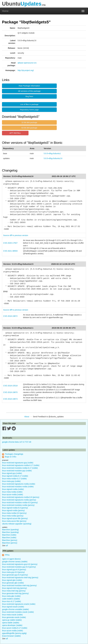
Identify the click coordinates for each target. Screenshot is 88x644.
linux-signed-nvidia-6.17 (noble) (15, 476)
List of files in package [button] (29, 104)
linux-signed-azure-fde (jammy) (15, 518)
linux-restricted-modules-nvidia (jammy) (18, 505)
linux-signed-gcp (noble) (12, 473)
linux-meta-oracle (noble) (12, 615)
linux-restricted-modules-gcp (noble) (17, 471)
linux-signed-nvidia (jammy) (13, 510)
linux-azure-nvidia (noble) (13, 495)
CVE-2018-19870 (10, 392)
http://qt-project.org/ (26, 70)
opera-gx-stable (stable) (12, 620)
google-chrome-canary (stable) (15, 562)
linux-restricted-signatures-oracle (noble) (19, 604)
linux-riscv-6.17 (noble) (12, 601)
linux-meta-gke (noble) (11, 596)
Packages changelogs (14, 454)
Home (5, 11)
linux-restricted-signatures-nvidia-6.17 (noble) (21, 465)
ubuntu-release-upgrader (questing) (17, 524)
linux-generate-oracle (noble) (14, 617)
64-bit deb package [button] (29, 128)
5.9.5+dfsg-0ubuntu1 (52, 153)
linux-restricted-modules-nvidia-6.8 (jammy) (20, 502)
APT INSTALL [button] (15, 133)
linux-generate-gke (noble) (13, 583)
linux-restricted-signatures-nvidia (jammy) (19, 500)
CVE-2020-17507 (10, 243)
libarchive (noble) (9, 535)
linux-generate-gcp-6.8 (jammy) (15, 575)
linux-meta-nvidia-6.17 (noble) (14, 479)
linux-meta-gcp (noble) (11, 481)
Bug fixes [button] (29, 96)
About (27, 417)
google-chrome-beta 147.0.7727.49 (17, 442)
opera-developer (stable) (12, 625)
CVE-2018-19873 (10, 399)
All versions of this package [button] (29, 91)
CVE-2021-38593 (10, 251)
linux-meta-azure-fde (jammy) (14, 521)
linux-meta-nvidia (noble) (12, 492)
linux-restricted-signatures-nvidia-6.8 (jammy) (21, 497)
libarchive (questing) (10, 530)
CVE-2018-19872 (10, 316)
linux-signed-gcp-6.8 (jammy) (14, 570)
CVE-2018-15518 (10, 386)
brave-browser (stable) (11, 636)
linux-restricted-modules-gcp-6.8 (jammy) (19, 567)
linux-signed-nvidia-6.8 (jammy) (15, 508)
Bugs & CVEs (11, 457)
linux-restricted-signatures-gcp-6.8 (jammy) (20, 564)
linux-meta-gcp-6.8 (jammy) (13, 572)
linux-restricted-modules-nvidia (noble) (18, 487)
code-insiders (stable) (11, 599)
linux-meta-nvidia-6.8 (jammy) (14, 513)
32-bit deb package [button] (29, 122)
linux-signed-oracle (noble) (13, 607)
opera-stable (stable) (11, 623)
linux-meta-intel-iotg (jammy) (14, 591)
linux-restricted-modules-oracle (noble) (18, 612)
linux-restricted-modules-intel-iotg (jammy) (19, 585)
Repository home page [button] (29, 110)
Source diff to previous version (16, 235)
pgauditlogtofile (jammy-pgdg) (14, 633)
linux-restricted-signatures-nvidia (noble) (19, 484)
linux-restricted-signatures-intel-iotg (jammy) (20, 577)
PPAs (7, 555)
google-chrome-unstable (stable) (16, 609)
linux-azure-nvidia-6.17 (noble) (15, 628)
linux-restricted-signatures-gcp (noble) (18, 463)
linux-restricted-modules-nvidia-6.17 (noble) (20, 468)
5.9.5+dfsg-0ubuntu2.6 (53, 158)
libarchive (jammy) (10, 540)
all (7, 545)
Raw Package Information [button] (29, 86)
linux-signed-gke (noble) (12, 580)
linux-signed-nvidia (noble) (13, 489)
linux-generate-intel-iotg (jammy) (15, 593)
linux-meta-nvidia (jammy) (13, 516)
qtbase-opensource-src (27, 63)
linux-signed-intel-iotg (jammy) (15, 588)
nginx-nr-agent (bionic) (11, 559)
